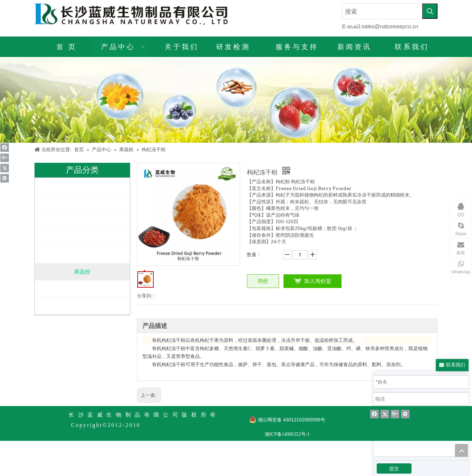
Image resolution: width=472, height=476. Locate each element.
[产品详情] (236, 100)
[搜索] (382, 11)
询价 (263, 281)
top (461, 450)
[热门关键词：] (430, 11)
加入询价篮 (318, 281)
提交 (394, 468)
